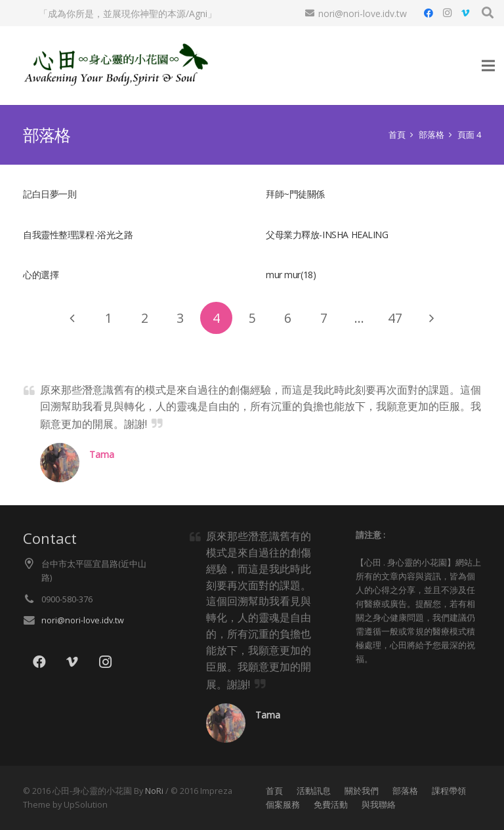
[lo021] (114, 66)
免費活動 (331, 805)
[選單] (488, 66)
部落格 (405, 791)
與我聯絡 (379, 805)
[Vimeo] (465, 13)
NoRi (154, 791)
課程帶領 (449, 791)
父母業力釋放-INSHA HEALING (327, 235)
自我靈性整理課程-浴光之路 (78, 235)
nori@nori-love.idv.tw (83, 620)
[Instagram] (447, 13)
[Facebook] (429, 13)
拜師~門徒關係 (295, 194)
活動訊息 (314, 791)
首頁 (274, 791)
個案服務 (283, 805)
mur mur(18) (291, 275)
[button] (488, 13)
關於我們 (362, 791)
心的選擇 (41, 275)
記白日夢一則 (50, 194)
